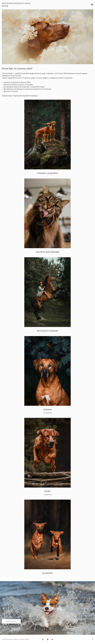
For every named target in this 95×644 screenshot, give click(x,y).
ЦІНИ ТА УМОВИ (11, 621)
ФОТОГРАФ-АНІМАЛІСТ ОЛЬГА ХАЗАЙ (16, 5)
